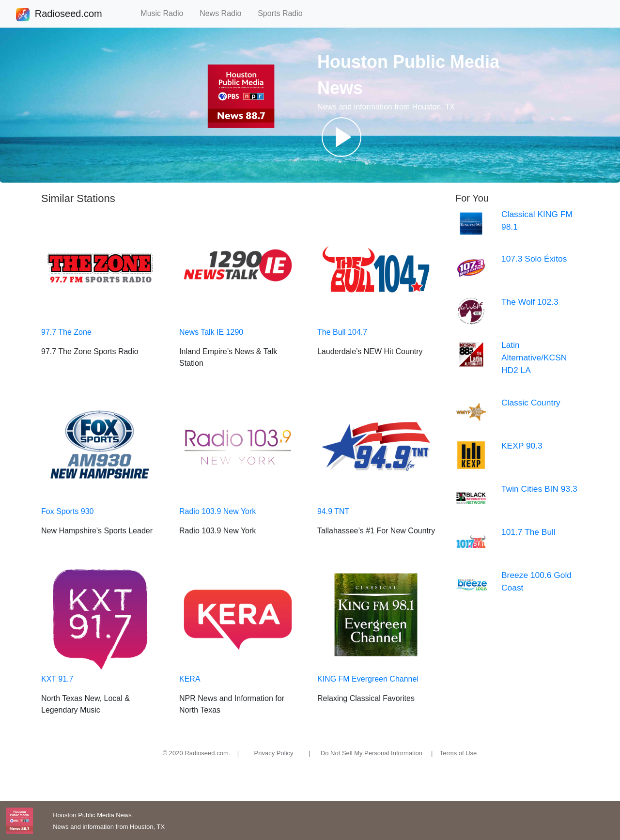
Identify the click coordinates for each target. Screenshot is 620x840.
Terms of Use (458, 753)
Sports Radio (284, 13)
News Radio (225, 13)
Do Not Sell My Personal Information (372, 753)
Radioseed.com (68, 15)
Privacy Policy (274, 753)
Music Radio (166, 13)
